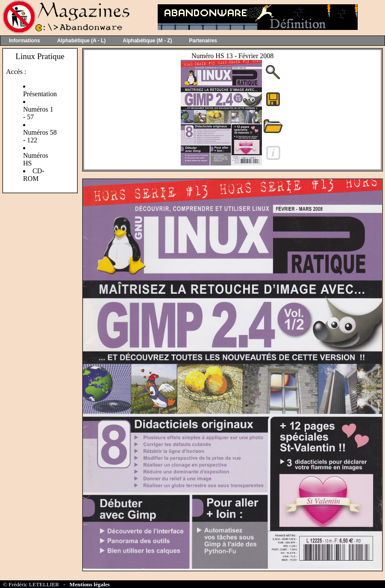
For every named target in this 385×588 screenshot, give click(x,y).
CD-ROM (34, 175)
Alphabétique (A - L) (82, 41)
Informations (25, 41)
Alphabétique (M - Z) (147, 41)
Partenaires (203, 41)
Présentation (40, 94)
